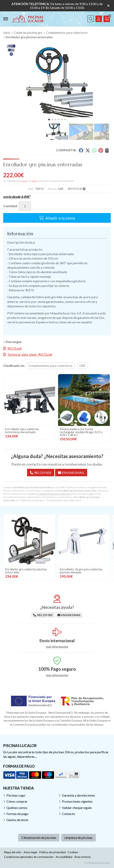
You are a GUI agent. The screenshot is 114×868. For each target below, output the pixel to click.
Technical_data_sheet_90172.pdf (30, 354)
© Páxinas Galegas (97, 863)
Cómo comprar (17, 801)
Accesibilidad (64, 857)
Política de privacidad (52, 852)
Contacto (69, 814)
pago (34, 181)
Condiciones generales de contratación (29, 857)
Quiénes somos (17, 808)
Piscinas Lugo (16, 795)
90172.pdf (15, 348)
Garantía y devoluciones (78, 795)
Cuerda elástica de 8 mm (20, 569)
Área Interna (83, 857)
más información (57, 647)
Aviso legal (30, 852)
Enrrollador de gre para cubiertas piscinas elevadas (26, 430)
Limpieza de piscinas (78, 838)
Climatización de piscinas (39, 838)
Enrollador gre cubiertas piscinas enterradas (81, 571)
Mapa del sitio (13, 852)
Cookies (73, 852)
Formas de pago (17, 814)
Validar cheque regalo (77, 808)
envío (24, 181)
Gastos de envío (17, 820)
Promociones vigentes (77, 801)
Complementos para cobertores (55, 494)
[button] (49, 120)
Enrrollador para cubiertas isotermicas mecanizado (77, 430)
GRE (91, 494)
